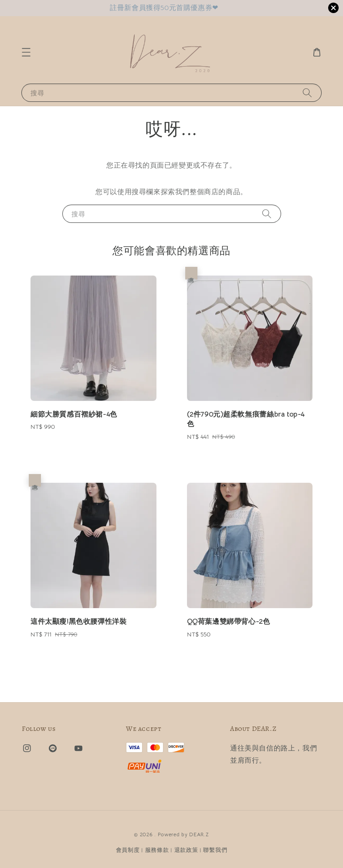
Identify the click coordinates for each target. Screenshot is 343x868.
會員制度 (128, 850)
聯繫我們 (215, 850)
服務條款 (157, 850)
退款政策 (186, 850)
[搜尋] (307, 93)
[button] (26, 52)
